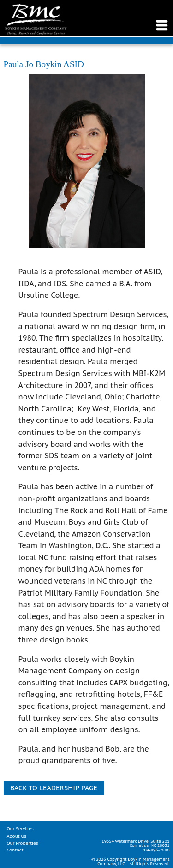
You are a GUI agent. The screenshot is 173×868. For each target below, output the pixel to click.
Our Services (20, 829)
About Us (16, 836)
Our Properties (22, 843)
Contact (15, 850)
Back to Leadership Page (54, 788)
